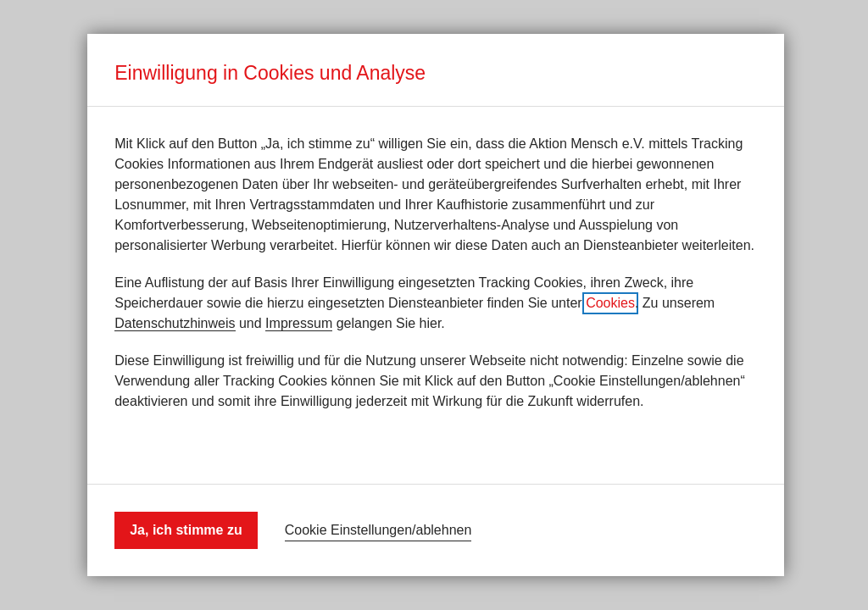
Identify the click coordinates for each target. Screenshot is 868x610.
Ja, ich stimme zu (186, 530)
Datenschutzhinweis (175, 323)
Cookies (610, 303)
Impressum (299, 323)
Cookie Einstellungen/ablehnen (378, 530)
